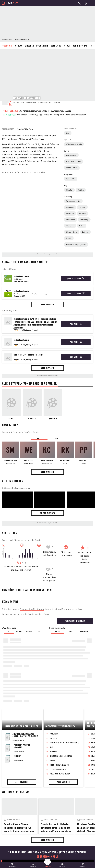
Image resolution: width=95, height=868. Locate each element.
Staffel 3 (53, 419)
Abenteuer (70, 226)
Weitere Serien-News (16, 693)
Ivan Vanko (20, 661)
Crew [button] (56, 438)
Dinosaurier (70, 220)
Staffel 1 (11, 419)
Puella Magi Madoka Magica (60, 675)
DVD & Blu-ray (80, 46)
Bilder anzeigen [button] (47, 513)
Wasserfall (70, 213)
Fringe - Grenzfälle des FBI (59, 666)
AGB (28, 852)
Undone (52, 661)
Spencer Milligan (19, 139)
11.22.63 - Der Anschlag (58, 670)
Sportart (82, 207)
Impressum (10, 852)
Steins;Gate (54, 639)
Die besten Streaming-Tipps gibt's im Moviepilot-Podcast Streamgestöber (52, 115)
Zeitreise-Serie (71, 155)
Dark (52, 648)
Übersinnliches (72, 232)
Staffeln (56, 102)
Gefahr (82, 226)
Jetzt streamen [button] (76, 279)
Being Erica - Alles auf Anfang (61, 657)
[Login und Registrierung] (86, 3)
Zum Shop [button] (76, 324)
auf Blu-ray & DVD (10, 311)
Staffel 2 (32, 419)
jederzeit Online (9, 269)
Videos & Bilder (13, 481)
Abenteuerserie (72, 168)
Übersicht (8, 46)
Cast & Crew (10, 425)
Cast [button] (39, 438)
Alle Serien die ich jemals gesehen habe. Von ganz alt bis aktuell (25, 637)
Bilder (67, 46)
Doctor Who (54, 635)
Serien (11, 39)
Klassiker (69, 190)
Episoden (29, 46)
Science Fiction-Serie (74, 162)
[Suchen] (80, 3)
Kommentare (42, 46)
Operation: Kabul (47, 757)
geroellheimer (19, 641)
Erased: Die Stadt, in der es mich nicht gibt (65, 644)
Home (4, 39)
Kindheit (17, 657)
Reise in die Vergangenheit (76, 244)
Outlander (53, 652)
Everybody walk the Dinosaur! (22, 647)
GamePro (51, 858)
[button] (12, 865)
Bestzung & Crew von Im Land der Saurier (21, 432)
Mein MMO (73, 858)
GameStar (30, 858)
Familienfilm (71, 179)
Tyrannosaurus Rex (73, 201)
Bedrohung (84, 220)
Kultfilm (81, 190)
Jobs (7, 858)
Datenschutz (53, 852)
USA (68, 133)
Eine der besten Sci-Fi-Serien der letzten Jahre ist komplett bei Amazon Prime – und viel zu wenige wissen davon (56, 728)
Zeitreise (85, 232)
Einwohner (70, 207)
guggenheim (20, 652)
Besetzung (56, 46)
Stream (19, 46)
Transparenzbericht (77, 852)
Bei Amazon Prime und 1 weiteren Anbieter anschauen (45, 111)
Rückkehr (82, 213)
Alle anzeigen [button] (47, 304)
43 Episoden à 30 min (74, 144)
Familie (69, 238)
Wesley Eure (37, 139)
